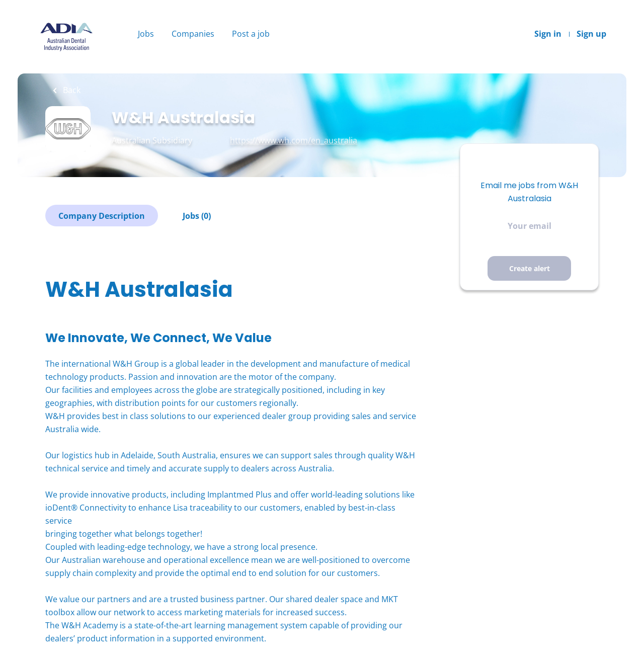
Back (71, 90)
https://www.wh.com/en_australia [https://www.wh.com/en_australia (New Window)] (294, 140)
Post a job (251, 34)
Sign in (548, 34)
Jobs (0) (197, 216)
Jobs (146, 34)
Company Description (102, 216)
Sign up (591, 34)
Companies (193, 34)
